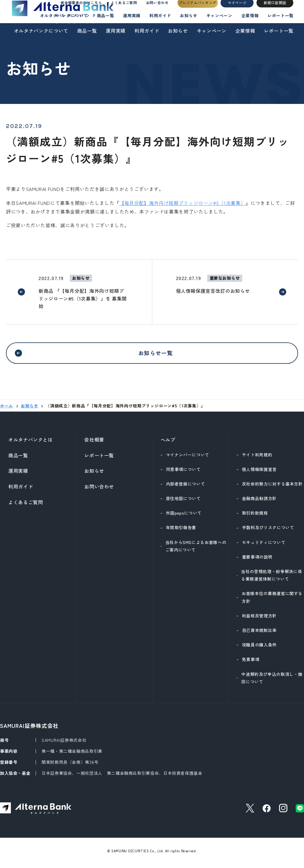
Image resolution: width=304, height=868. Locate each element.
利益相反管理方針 (259, 619)
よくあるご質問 (118, 11)
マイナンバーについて (188, 458)
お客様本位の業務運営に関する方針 (272, 601)
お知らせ (178, 31)
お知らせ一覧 (156, 354)
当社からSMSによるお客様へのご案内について (196, 550)
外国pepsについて (184, 516)
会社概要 (94, 443)
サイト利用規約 (257, 458)
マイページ (237, 11)
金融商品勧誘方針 (259, 502)
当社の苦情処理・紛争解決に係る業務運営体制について (271, 579)
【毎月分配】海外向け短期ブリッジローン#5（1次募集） (182, 203)
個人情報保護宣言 (259, 473)
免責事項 (251, 663)
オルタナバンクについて (41, 31)
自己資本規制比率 (259, 634)
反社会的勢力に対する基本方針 (272, 487)
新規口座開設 (275, 11)
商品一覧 (87, 31)
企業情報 (245, 31)
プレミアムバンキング (198, 11)
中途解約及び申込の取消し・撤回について (272, 681)
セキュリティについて (264, 546)
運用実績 (116, 31)
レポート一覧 (279, 31)
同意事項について (183, 473)
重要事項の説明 (257, 560)
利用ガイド (147, 31)
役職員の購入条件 (259, 648)
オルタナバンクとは (31, 443)
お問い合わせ (156, 11)
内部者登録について (186, 487)
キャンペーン (212, 31)
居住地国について (183, 502)
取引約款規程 (255, 516)
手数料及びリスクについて (268, 531)
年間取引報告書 (181, 531)
